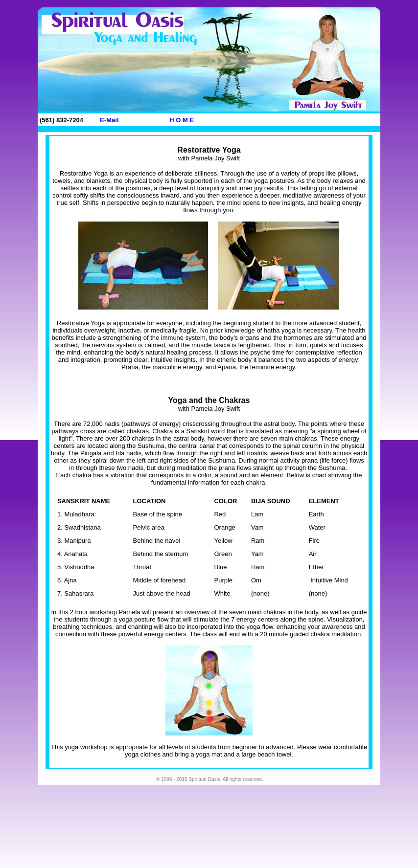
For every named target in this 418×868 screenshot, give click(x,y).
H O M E (182, 120)
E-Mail (109, 120)
